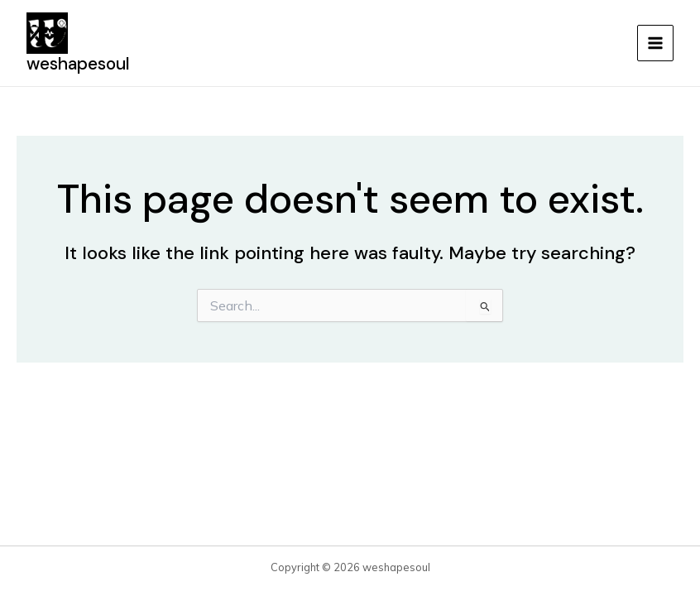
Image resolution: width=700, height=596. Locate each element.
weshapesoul (78, 64)
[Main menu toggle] (655, 43)
